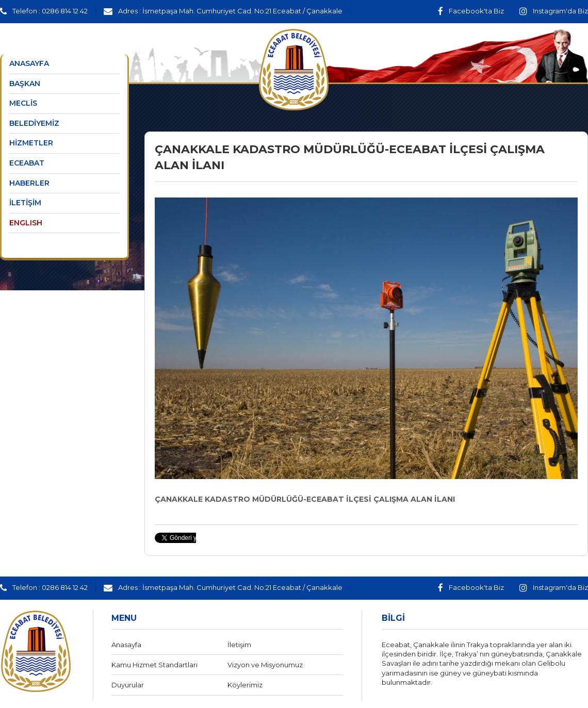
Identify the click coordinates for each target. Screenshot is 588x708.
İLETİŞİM (25, 203)
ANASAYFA (29, 63)
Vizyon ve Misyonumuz (265, 665)
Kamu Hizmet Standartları (154, 665)
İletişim (239, 645)
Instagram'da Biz (554, 11)
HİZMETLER (31, 143)
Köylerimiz (245, 685)
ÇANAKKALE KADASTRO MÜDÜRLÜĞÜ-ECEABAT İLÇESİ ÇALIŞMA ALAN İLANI (305, 499)
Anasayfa (126, 645)
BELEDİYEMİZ (34, 123)
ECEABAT (27, 163)
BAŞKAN (25, 84)
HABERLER (29, 183)
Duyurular (128, 685)
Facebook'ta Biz (471, 11)
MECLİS (23, 103)
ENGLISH (26, 223)
